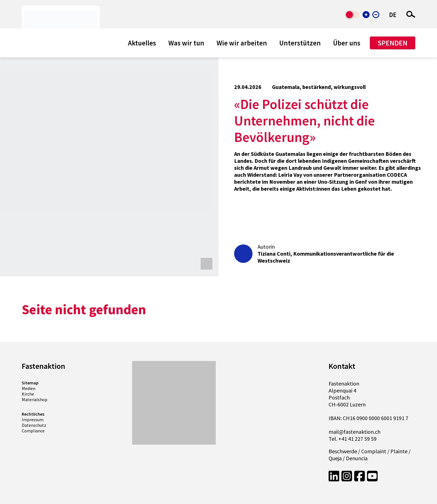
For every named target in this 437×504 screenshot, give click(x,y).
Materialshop (35, 399)
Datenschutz (34, 425)
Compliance (33, 431)
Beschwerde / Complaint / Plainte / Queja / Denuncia (370, 455)
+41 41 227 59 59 (357, 439)
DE (393, 15)
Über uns (347, 43)
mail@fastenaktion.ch (355, 432)
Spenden (393, 43)
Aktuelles (142, 43)
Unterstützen (300, 43)
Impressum (33, 420)
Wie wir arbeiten (242, 43)
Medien (29, 388)
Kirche (28, 394)
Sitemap (30, 383)
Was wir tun (186, 43)
